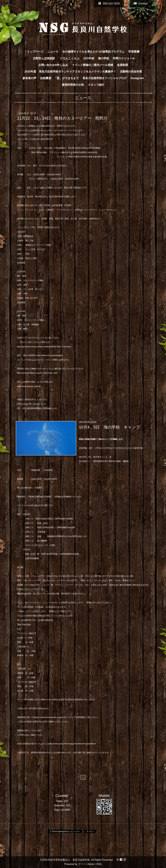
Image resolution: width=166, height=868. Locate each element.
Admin (91, 864)
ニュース (53, 52)
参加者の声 (29, 78)
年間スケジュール (124, 58)
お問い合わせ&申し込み (53, 65)
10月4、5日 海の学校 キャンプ (110, 427)
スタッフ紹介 (96, 85)
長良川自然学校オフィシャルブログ (105, 78)
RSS (99, 864)
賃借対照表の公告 (73, 85)
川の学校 (89, 58)
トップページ (35, 52)
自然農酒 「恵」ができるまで (59, 78)
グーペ (82, 864)
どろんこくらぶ (70, 58)
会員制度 (123, 65)
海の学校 (104, 58)
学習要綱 (134, 52)
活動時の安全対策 (131, 72)
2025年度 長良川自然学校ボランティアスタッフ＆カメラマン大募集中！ (70, 72)
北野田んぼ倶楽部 (45, 58)
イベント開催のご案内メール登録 (92, 65)
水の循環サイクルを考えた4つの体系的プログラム (93, 52)
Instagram (137, 78)
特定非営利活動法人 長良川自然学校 (69, 860)
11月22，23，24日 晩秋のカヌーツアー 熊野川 (64, 118)
